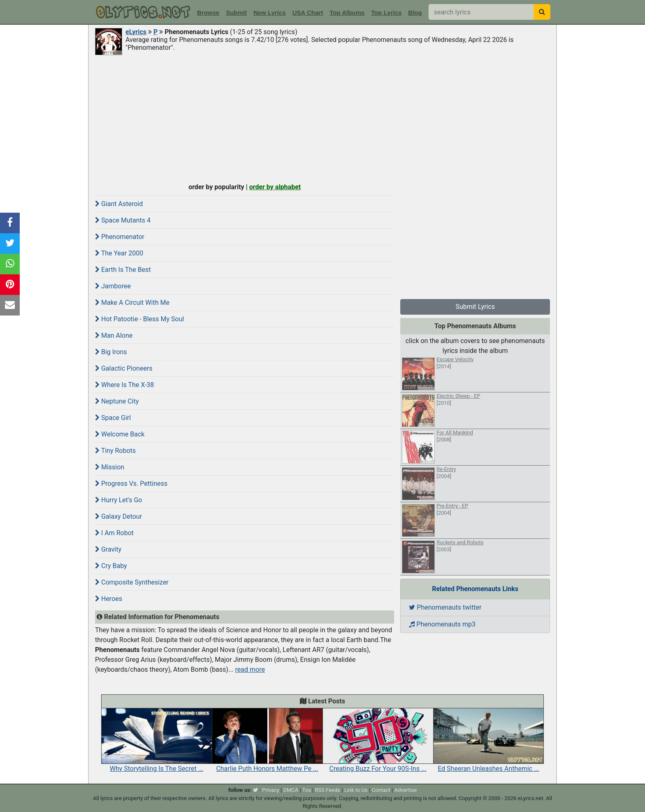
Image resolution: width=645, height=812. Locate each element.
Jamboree (113, 286)
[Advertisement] (322, 118)
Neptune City (117, 401)
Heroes (109, 599)
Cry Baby (111, 566)
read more (250, 669)
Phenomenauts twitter (445, 607)
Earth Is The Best (123, 270)
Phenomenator (120, 237)
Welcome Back (120, 434)
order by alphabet (275, 187)
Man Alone (114, 335)
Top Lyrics (386, 13)
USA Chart (308, 13)
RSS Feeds (328, 790)
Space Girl (113, 418)
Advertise (405, 790)
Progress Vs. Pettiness (131, 484)
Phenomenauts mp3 (442, 624)
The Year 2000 (119, 253)
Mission (110, 467)
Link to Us (356, 790)
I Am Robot (114, 533)
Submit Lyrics (475, 307)
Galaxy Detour (118, 516)
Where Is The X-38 (124, 385)
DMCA (291, 790)
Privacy (271, 790)
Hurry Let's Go (118, 500)
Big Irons (111, 352)
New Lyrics (270, 13)
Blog (415, 13)
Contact (381, 790)
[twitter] (255, 790)
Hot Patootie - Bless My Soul (139, 319)
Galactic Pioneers (124, 368)
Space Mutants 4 (123, 220)
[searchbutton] (542, 12)
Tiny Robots (115, 451)
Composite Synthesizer (132, 582)
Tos (307, 790)
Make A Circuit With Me (132, 303)
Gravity (108, 549)
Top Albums (347, 13)
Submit (236, 13)
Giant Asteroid (119, 204)
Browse (208, 13)
